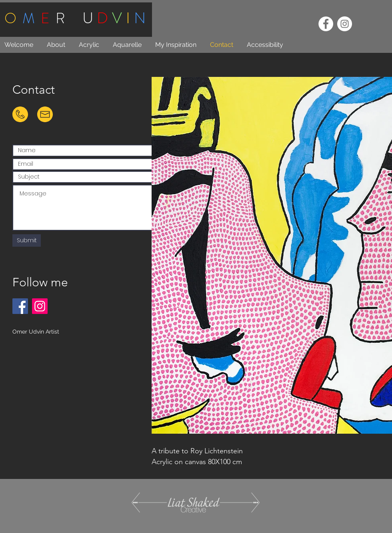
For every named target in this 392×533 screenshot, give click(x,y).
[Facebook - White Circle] (326, 24)
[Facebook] (20, 306)
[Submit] (27, 240)
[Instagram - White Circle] (345, 24)
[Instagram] (40, 306)
